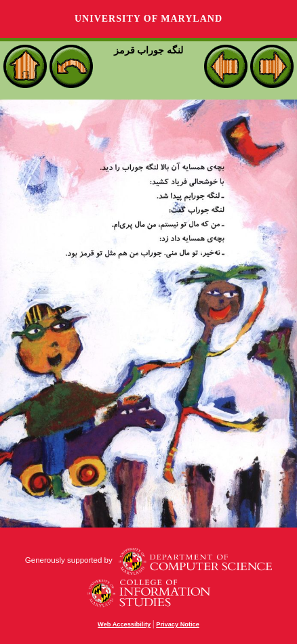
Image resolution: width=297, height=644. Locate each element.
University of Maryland (148, 19)
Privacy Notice (178, 624)
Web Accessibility (124, 624)
